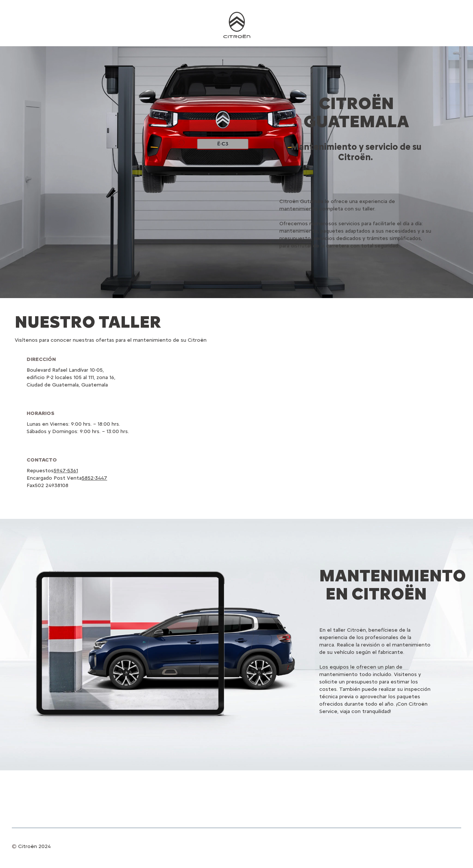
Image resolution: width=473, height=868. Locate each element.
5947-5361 (66, 471)
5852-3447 (94, 478)
